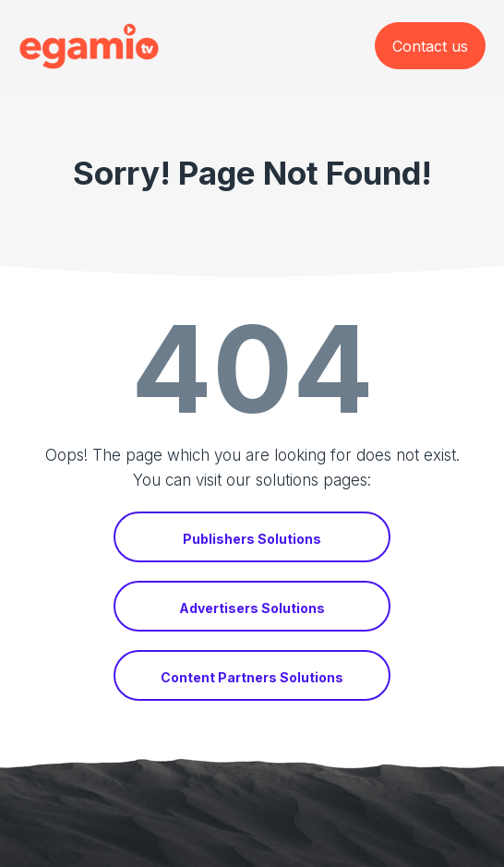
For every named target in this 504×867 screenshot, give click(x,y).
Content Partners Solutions (252, 677)
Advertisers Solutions (252, 608)
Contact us (430, 46)
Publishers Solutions (252, 539)
